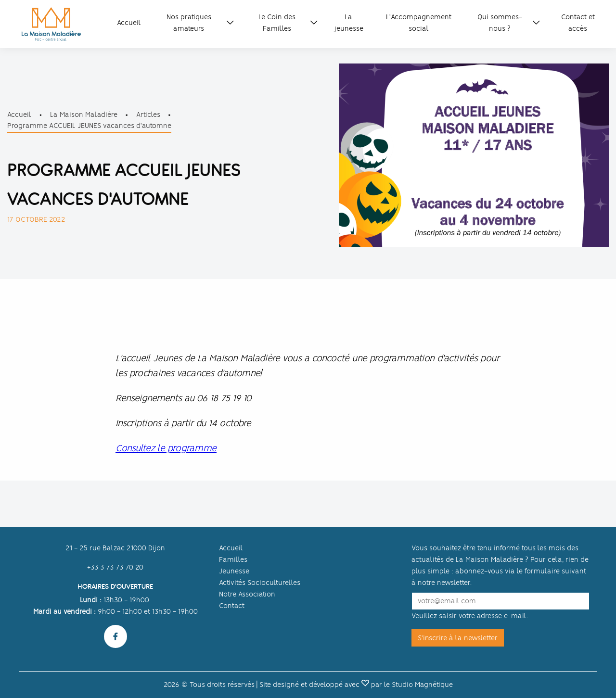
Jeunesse (234, 571)
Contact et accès (578, 23)
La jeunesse (349, 23)
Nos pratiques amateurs (189, 23)
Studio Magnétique (422, 685)
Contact (232, 606)
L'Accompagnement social (419, 23)
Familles (233, 559)
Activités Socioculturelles (260, 583)
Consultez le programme (166, 448)
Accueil (129, 23)
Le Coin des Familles (277, 23)
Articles (148, 114)
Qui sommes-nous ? (500, 23)
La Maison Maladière (84, 114)
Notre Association (247, 594)
